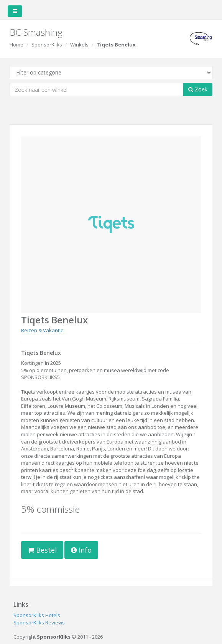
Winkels (79, 45)
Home (16, 45)
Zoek (198, 89)
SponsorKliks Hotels (37, 615)
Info (81, 550)
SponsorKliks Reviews (39, 622)
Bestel (42, 550)
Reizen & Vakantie (42, 330)
